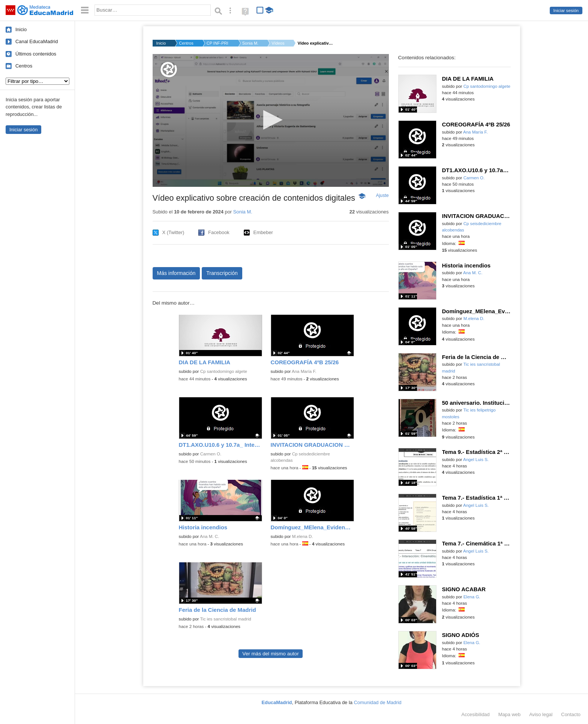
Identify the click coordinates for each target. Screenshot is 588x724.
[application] (271, 120)
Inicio (21, 29)
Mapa (510, 714)
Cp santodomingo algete (224, 371)
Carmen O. (211, 454)
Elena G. (472, 597)
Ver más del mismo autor (270, 654)
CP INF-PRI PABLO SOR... (218, 43)
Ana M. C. (209, 536)
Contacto (571, 714)
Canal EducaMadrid (37, 41)
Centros (24, 66)
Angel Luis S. (476, 460)
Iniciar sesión (566, 11)
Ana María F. (304, 371)
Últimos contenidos (36, 54)
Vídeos (278, 43)
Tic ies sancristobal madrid (225, 619)
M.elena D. (303, 536)
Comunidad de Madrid (378, 702)
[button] (271, 120)
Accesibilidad (475, 714)
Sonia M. (250, 43)
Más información (176, 273)
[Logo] (169, 70)
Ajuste (382, 195)
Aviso (541, 714)
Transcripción (222, 273)
